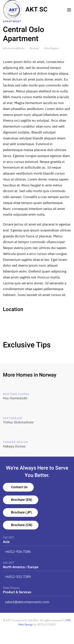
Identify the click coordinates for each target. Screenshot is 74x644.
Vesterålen (13, 418)
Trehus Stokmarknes (18, 422)
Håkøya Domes (14, 446)
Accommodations (14, 48)
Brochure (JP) (21, 512)
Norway (34, 48)
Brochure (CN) (22, 525)
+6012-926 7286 (18, 552)
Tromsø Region (16, 442)
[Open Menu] (69, 10)
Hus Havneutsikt (15, 398)
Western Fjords (16, 394)
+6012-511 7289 (18, 577)
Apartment (12, 21)
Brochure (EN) (22, 500)
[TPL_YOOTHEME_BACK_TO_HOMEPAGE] (25, 10)
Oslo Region (52, 48)
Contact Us (19, 487)
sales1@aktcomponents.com (27, 602)
